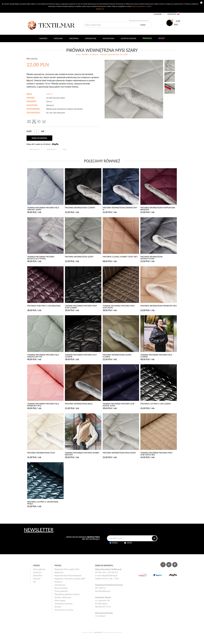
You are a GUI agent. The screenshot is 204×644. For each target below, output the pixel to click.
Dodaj (115, 543)
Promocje (37, 572)
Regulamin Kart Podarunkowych (68, 576)
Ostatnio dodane (129, 38)
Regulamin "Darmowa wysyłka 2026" (70, 579)
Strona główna (39, 569)
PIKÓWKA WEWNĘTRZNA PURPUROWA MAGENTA (158, 209)
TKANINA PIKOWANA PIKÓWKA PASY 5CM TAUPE (119, 307)
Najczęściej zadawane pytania (67, 594)
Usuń (129, 543)
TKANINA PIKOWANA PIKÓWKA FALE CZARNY (156, 356)
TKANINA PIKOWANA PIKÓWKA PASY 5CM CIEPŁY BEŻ (156, 454)
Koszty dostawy (61, 588)
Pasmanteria (109, 38)
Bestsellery (38, 576)
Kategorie (58, 38)
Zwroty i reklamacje (63, 597)
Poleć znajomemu (35, 149)
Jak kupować (60, 585)
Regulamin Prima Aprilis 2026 (67, 569)
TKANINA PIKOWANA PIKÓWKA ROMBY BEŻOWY (82, 454)
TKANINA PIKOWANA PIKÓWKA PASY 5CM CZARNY (81, 307)
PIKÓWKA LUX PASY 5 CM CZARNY (156, 404)
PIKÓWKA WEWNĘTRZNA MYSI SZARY (119, 453)
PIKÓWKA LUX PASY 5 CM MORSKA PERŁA (43, 503)
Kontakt (58, 607)
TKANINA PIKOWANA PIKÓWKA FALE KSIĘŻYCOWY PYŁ (43, 356)
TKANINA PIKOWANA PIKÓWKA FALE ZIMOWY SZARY (43, 209)
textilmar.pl (98, 632)
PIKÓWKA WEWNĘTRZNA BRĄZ (79, 404)
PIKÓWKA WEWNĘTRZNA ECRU (41, 453)
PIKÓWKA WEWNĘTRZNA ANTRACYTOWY (151, 258)
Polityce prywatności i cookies (141, 6)
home (78, 55)
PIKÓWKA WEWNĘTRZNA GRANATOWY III (120, 209)
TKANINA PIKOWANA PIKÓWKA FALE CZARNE (81, 356)
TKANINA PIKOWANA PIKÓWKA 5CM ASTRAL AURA (118, 405)
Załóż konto (172, 14)
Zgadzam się (100, 9)
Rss (35, 582)
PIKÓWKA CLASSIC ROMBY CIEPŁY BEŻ (120, 257)
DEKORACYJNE (91, 38)
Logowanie (158, 14)
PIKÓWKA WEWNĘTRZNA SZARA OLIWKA (117, 356)
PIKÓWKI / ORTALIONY (90, 55)
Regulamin (59, 572)
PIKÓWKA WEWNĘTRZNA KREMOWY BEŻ (159, 306)
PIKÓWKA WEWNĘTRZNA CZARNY (80, 208)
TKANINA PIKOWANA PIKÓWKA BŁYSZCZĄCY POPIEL (41, 258)
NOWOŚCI (43, 38)
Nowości (37, 579)
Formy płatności (61, 591)
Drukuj (65, 149)
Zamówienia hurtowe (64, 604)
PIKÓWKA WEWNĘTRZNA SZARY (79, 257)
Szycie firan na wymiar (64, 610)
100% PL (49, 94)
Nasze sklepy (60, 600)
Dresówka (74, 38)
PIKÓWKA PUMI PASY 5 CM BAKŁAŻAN (44, 306)
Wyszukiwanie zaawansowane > (139, 21)
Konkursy (58, 582)
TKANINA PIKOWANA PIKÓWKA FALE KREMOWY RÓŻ (43, 405)
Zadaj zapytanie (51, 149)
